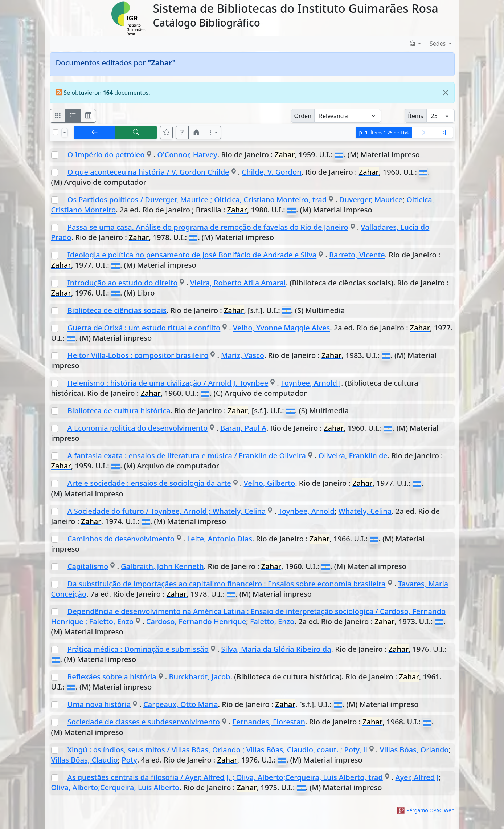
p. (384, 132)
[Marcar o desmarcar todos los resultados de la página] (56, 132)
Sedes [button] (439, 44)
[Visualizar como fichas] (58, 116)
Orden (303, 116)
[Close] (446, 93)
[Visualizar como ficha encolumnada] (73, 116)
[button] (182, 133)
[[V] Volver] (95, 133)
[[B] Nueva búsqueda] (136, 133)
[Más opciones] (213, 133)
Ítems (416, 116)
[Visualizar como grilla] (89, 116)
